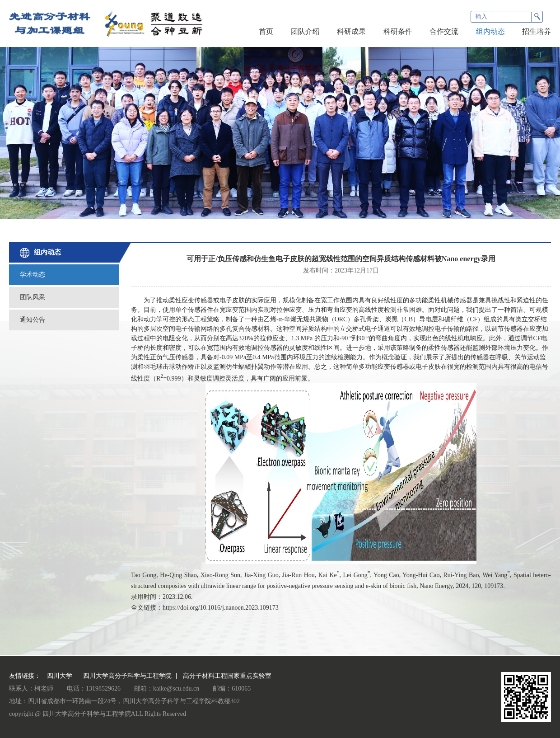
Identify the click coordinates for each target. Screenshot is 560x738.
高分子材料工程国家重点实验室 (227, 676)
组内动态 (490, 31)
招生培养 (537, 31)
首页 (266, 31)
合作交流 (444, 31)
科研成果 (351, 31)
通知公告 (33, 320)
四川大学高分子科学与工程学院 (127, 676)
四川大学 (60, 676)
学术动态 (33, 275)
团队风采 (33, 297)
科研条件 (398, 31)
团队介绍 (305, 31)
